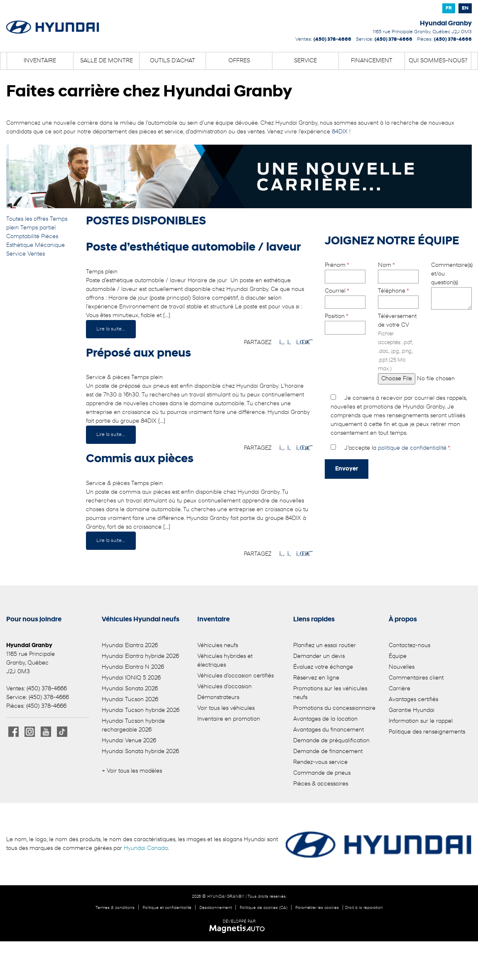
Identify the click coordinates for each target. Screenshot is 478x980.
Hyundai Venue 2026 (129, 741)
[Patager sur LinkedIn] (299, 343)
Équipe (398, 656)
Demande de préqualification (331, 741)
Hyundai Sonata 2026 (130, 689)
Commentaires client (416, 678)
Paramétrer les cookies (317, 908)
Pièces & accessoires (321, 784)
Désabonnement (216, 908)
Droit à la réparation (364, 908)
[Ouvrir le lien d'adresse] (422, 32)
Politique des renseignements (427, 732)
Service (305, 61)
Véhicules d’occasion (224, 687)
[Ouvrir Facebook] (13, 732)
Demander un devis (319, 656)
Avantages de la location (325, 719)
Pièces (50, 237)
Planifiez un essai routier (325, 646)
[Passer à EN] (465, 8)
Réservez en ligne (316, 678)
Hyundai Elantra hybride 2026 (140, 656)
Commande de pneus (322, 773)
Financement (372, 61)
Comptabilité (24, 237)
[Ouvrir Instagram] (30, 732)
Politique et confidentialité (167, 908)
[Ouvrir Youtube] (46, 732)
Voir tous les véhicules (226, 708)
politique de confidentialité (412, 448)
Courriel (345, 297)
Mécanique (50, 245)
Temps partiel (38, 228)
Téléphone (398, 297)
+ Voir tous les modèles (132, 771)
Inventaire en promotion (229, 719)
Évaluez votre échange (323, 667)
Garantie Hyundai (412, 710)
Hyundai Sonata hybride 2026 (140, 752)
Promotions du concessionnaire (334, 708)
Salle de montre (107, 61)
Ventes (36, 254)
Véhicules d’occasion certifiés (235, 676)
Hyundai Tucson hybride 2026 (141, 710)
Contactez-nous (409, 646)
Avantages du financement (328, 730)
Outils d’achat (173, 61)
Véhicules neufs (218, 646)
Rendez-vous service (320, 762)
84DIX (340, 132)
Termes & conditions (115, 908)
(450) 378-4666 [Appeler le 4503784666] (332, 39)
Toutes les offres (28, 219)
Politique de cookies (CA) (264, 908)
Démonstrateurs (218, 698)
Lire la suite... (111, 329)
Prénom (345, 271)
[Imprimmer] (308, 343)
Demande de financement (328, 752)
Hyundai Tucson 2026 (130, 700)
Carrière (400, 689)
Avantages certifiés (413, 700)
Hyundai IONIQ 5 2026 (131, 678)
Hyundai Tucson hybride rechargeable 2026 (133, 726)
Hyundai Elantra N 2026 (133, 667)
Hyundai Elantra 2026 (130, 646)
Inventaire (40, 61)
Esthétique (21, 245)
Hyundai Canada (146, 848)
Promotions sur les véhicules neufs (330, 693)
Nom (398, 271)
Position (345, 322)
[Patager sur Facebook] (282, 343)
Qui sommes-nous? (438, 61)
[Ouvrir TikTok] (62, 732)
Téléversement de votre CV (398, 348)
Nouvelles (402, 667)
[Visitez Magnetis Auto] (239, 929)
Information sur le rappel (421, 721)
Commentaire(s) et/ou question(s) (451, 287)
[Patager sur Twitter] (290, 343)
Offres (239, 61)
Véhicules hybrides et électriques (225, 661)
